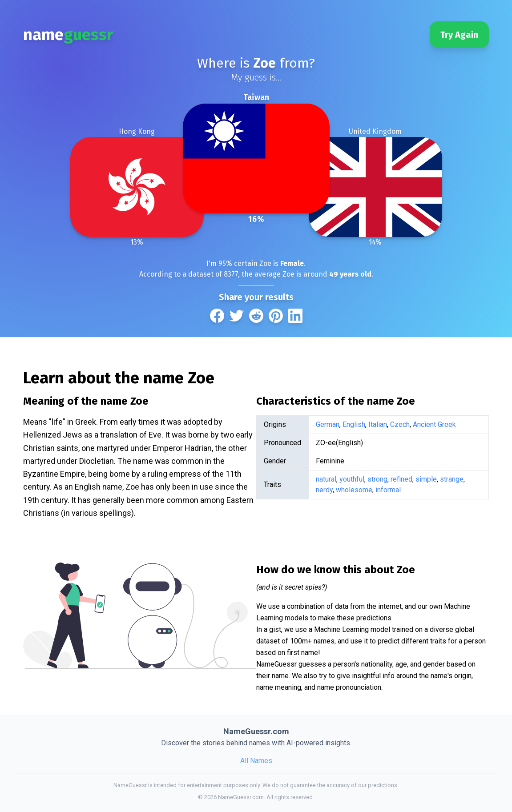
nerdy (324, 490)
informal (388, 490)
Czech (400, 424)
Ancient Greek (434, 424)
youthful (352, 479)
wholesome (354, 490)
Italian (378, 424)
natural (326, 479)
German (328, 424)
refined (401, 479)
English (354, 424)
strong (377, 479)
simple (426, 479)
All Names (256, 761)
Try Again (459, 35)
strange (452, 479)
